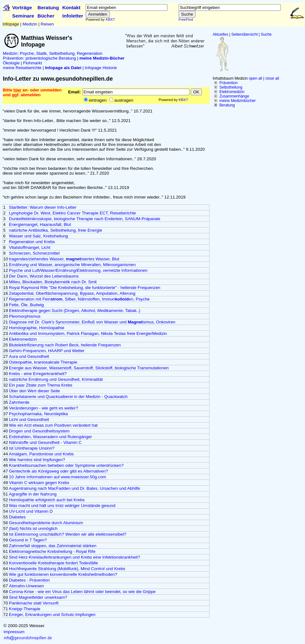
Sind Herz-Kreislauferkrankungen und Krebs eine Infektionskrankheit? (74, 557)
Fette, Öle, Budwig (26, 305)
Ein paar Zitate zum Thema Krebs (41, 385)
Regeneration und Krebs (32, 242)
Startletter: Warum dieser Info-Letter (43, 207)
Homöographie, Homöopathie (37, 328)
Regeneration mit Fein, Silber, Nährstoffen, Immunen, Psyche (79, 299)
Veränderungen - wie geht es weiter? (43, 408)
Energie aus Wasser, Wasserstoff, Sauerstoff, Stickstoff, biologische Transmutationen (89, 368)
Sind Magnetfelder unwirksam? (38, 597)
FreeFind (186, 19)
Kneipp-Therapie (25, 609)
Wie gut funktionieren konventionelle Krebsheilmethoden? (63, 574)
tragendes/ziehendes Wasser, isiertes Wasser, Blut (64, 259)
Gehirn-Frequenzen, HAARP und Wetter (47, 351)
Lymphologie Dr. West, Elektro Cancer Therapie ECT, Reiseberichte (72, 213)
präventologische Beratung (51, 58)
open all (255, 78)
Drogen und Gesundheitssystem (39, 431)
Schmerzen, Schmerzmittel (34, 253)
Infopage (11, 24)
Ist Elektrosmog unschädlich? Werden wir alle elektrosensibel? (68, 534)
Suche (266, 34)
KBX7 (110, 19)
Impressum (14, 632)
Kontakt (71, 7)
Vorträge (22, 7)
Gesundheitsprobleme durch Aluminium (46, 523)
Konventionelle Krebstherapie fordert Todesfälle (53, 563)
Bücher (46, 16)
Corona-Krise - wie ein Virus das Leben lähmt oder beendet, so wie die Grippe (82, 592)
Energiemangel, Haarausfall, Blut (40, 224)
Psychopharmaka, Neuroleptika (38, 414)
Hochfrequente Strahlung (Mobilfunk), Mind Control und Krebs (67, 569)
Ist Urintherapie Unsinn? (32, 448)
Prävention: (14, 58)
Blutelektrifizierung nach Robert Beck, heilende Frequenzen (65, 345)
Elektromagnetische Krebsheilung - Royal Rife (52, 551)
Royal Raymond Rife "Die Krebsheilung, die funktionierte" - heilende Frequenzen (85, 288)
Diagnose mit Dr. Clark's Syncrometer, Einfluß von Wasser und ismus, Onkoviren (92, 322)
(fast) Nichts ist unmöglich (33, 528)
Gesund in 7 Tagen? (28, 540)
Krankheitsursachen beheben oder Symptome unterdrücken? (66, 465)
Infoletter (73, 16)
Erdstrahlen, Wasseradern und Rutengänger (50, 437)
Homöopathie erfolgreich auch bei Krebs (47, 500)
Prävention (228, 83)
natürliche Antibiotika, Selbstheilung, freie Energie (56, 230)
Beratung (48, 7)
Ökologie (11, 63)
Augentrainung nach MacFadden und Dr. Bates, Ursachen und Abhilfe (74, 488)
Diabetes (17, 517)
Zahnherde (19, 402)
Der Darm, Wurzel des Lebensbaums (44, 276)
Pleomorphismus (25, 316)
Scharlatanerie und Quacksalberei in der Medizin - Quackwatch (68, 397)
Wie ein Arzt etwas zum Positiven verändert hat (53, 425)
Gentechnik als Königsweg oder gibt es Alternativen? (58, 471)
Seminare (23, 16)
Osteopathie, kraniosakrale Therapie (43, 362)
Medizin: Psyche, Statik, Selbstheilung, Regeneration (53, 53)
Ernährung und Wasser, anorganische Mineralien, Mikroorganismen (72, 265)
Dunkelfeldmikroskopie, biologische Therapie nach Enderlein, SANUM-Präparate (85, 219)
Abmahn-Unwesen (26, 586)
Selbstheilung (231, 87)
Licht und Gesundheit (29, 420)
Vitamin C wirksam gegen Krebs (39, 483)
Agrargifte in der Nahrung (33, 494)
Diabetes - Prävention (29, 580)
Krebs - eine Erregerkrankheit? (38, 374)
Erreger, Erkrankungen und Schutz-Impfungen (52, 615)
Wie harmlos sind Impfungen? (37, 460)
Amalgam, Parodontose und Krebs (41, 454)
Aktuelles (220, 34)
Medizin (30, 24)
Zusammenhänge (234, 96)
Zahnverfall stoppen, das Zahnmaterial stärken (53, 546)
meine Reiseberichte (22, 68)
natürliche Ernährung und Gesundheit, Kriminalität (56, 379)
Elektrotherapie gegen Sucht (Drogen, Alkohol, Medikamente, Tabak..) (74, 311)
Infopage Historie (101, 68)
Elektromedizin (232, 92)
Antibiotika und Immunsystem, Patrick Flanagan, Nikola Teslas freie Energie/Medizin (88, 333)
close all (272, 78)
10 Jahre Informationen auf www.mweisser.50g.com (57, 477)
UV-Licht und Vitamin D (31, 511)
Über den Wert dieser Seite (35, 391)
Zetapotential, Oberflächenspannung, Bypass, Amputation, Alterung (72, 293)
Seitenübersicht (245, 34)
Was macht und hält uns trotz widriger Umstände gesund (62, 506)
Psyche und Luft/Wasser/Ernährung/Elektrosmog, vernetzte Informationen (78, 270)
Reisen (47, 24)
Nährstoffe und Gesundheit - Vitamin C (45, 442)
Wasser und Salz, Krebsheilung (38, 236)
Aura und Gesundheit (29, 356)
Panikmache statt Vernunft (34, 603)
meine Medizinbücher (238, 101)
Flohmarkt (32, 63)
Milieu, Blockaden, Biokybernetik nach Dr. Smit (53, 282)
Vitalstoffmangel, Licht (30, 247)
